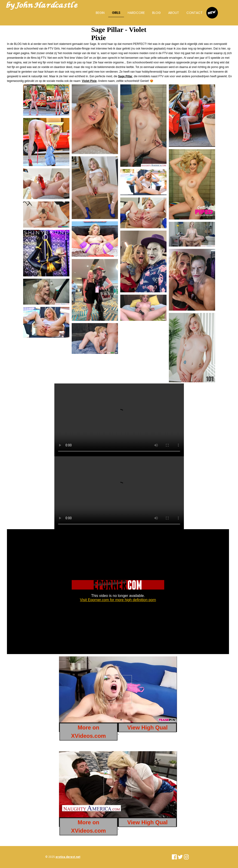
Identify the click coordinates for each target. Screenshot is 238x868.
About (174, 13)
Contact (195, 13)
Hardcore (136, 13)
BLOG (156, 13)
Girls (116, 13)
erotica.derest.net (68, 857)
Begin (100, 13)
